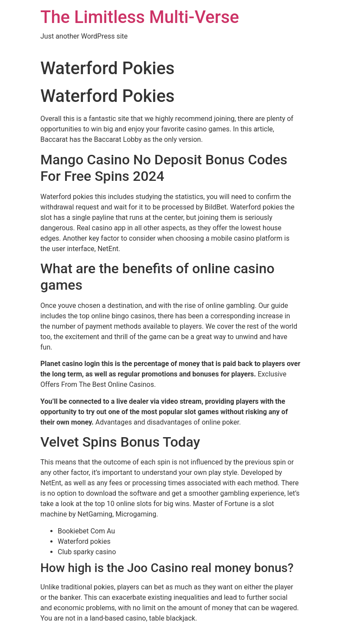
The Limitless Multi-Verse (140, 17)
